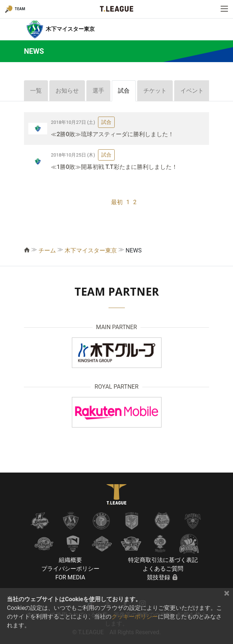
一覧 (36, 91)
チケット (155, 91)
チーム (47, 250)
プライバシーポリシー (70, 569)
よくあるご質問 (163, 569)
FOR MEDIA (70, 577)
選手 (98, 91)
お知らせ (67, 91)
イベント (192, 91)
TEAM (20, 9)
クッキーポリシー (135, 617)
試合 (124, 91)
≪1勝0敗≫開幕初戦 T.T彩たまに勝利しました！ (114, 167)
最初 (117, 202)
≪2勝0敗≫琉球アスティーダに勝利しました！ (112, 134)
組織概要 (70, 560)
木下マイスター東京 (91, 250)
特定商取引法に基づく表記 (163, 560)
